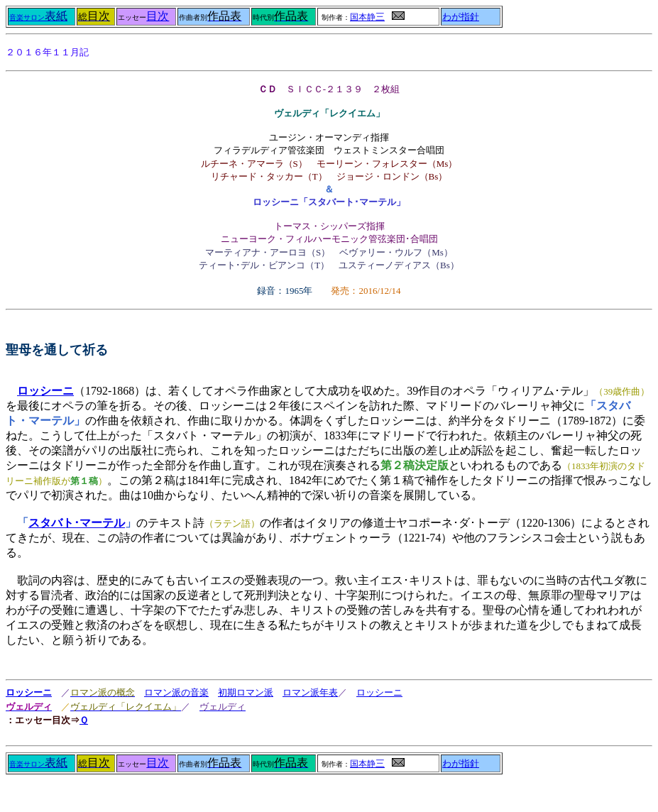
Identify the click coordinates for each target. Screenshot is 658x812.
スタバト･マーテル (77, 523)
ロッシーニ (29, 692)
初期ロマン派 (246, 693)
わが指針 (461, 17)
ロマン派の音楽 (176, 692)
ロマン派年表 (310, 692)
